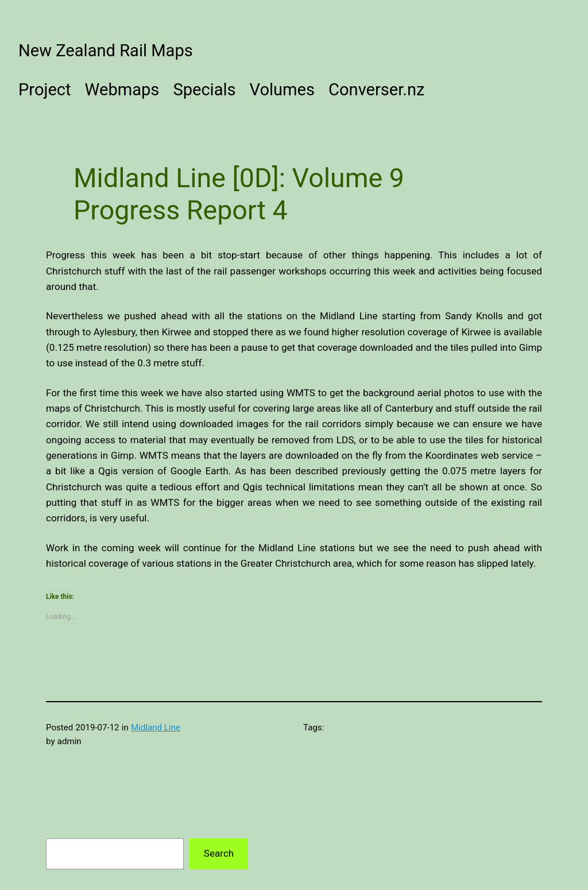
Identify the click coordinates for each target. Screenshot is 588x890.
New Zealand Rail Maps (106, 51)
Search (219, 853)
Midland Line (156, 728)
